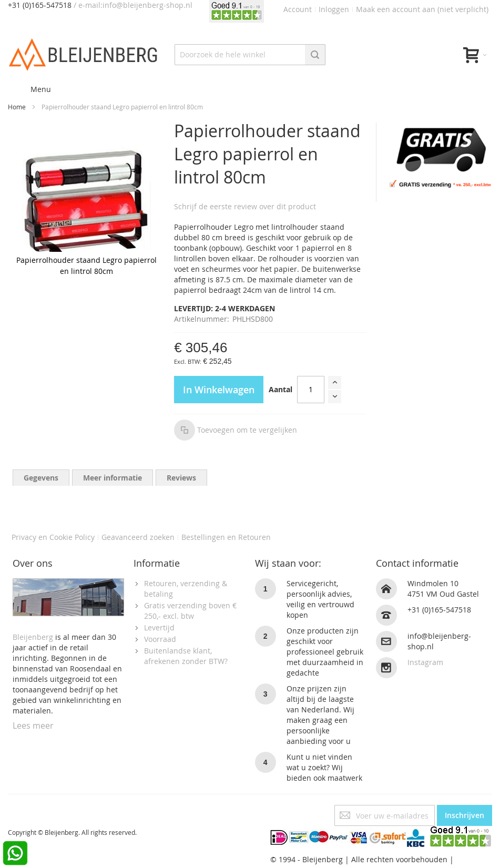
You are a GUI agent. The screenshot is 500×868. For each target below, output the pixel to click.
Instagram (425, 662)
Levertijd (159, 627)
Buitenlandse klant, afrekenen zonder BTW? (186, 656)
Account (298, 9)
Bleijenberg (33, 637)
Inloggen (334, 9)
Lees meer (33, 726)
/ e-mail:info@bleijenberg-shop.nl (133, 5)
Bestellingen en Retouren (226, 537)
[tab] (41, 478)
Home (17, 107)
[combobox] (250, 55)
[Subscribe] (465, 815)
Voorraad (160, 639)
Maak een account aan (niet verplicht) (422, 9)
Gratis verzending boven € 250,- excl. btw (190, 611)
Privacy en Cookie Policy (53, 537)
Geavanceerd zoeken (138, 537)
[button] (236, 430)
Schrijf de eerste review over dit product (245, 206)
